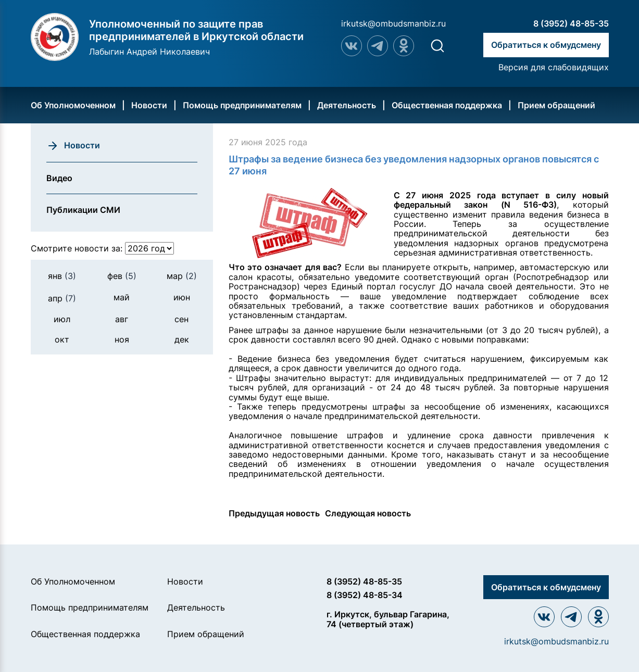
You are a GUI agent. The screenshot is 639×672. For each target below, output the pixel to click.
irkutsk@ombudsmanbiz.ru (393, 23)
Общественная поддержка (447, 105)
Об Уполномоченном (73, 105)
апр (62, 298)
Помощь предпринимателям (242, 105)
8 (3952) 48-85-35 (571, 23)
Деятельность (347, 105)
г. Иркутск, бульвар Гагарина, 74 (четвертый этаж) (388, 619)
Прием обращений (556, 105)
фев (122, 276)
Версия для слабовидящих (554, 67)
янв (62, 276)
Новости (149, 105)
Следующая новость (368, 513)
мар (182, 276)
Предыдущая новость (274, 513)
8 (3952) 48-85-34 (365, 595)
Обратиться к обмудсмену (546, 45)
